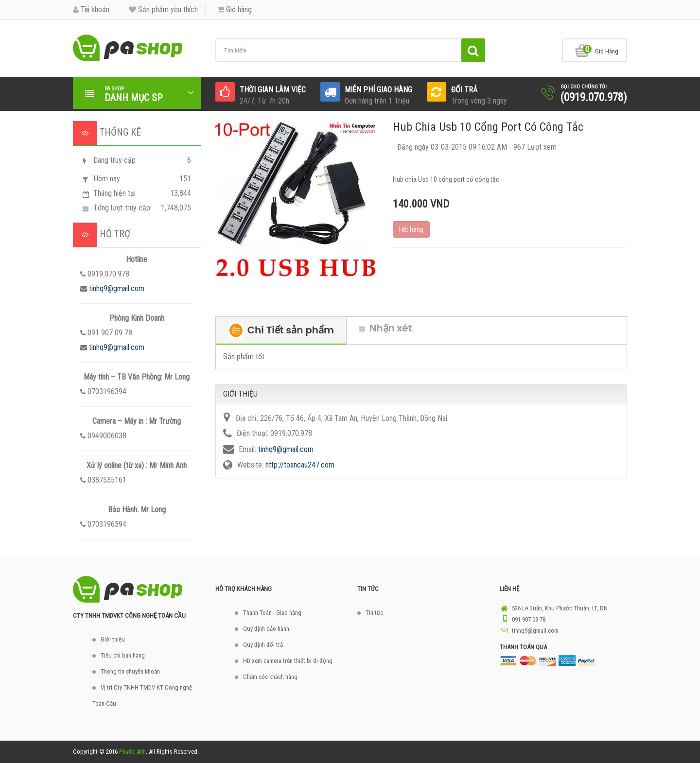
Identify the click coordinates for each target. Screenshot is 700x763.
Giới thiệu (113, 639)
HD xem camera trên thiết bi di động (288, 661)
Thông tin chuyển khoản (130, 671)
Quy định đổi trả (263, 645)
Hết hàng (411, 229)
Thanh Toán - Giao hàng (272, 613)
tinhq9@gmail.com (117, 288)
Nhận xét (386, 328)
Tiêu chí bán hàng (123, 655)
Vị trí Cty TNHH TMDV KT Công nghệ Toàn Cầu (142, 695)
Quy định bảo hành (266, 629)
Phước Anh (132, 752)
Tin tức (374, 613)
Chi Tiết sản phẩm (281, 330)
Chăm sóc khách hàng (270, 677)
